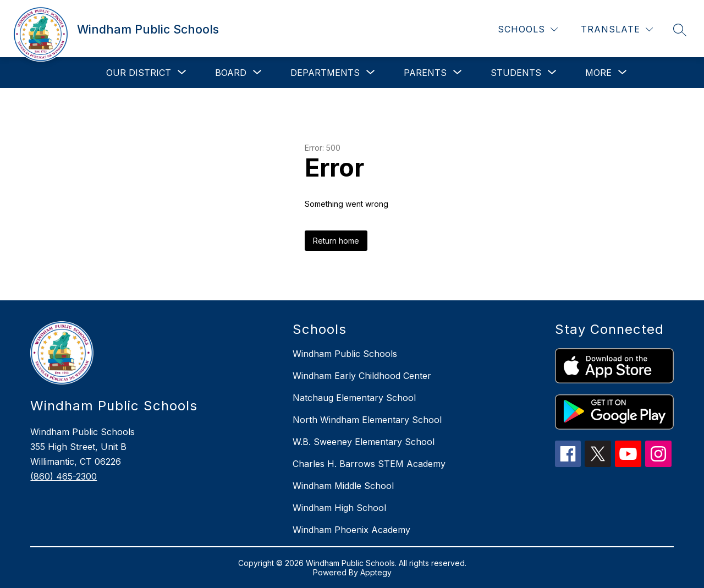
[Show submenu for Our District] (139, 73)
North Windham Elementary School (367, 420)
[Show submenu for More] (598, 73)
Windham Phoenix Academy (351, 530)
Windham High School (339, 508)
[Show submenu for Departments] (325, 73)
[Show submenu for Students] (516, 73)
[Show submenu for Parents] (425, 73)
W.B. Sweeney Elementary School (364, 442)
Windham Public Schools (345, 354)
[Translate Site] (617, 29)
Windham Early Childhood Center (362, 376)
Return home (336, 241)
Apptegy (376, 572)
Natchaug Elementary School (354, 398)
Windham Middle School (343, 486)
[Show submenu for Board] (231, 73)
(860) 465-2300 (64, 476)
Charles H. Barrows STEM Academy (369, 464)
